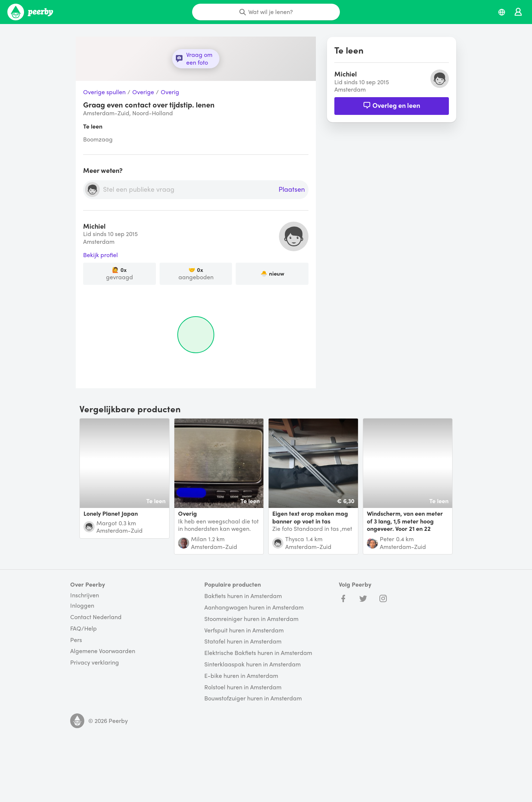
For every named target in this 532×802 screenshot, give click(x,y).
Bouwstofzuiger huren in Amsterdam (253, 698)
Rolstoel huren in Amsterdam (243, 687)
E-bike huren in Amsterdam (241, 676)
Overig (170, 92)
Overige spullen (104, 92)
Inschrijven (85, 595)
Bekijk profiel (100, 255)
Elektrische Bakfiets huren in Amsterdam (258, 653)
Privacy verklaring (95, 663)
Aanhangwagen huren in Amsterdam (254, 608)
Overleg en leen (392, 105)
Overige (143, 92)
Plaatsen (292, 190)
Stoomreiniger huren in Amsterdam (251, 619)
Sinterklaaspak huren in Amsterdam (253, 664)
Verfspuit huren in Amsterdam (244, 630)
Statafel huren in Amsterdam (243, 641)
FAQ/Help (83, 629)
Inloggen (82, 606)
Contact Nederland (96, 617)
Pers (76, 640)
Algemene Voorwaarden (103, 651)
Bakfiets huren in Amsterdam (243, 596)
